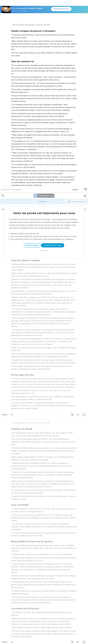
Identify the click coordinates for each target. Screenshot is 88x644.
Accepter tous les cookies (53, 52)
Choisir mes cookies (32, 53)
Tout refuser (44, 58)
